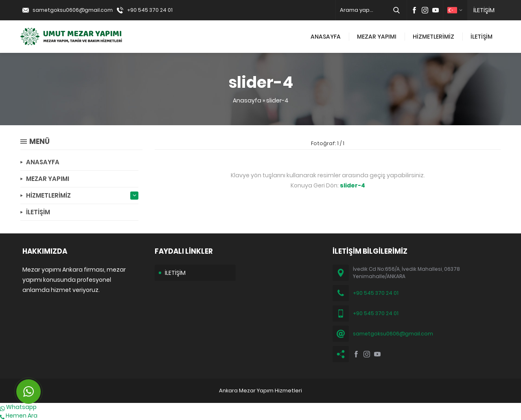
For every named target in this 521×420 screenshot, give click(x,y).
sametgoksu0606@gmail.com (73, 10)
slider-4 (277, 100)
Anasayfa (247, 100)
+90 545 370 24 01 (150, 10)
